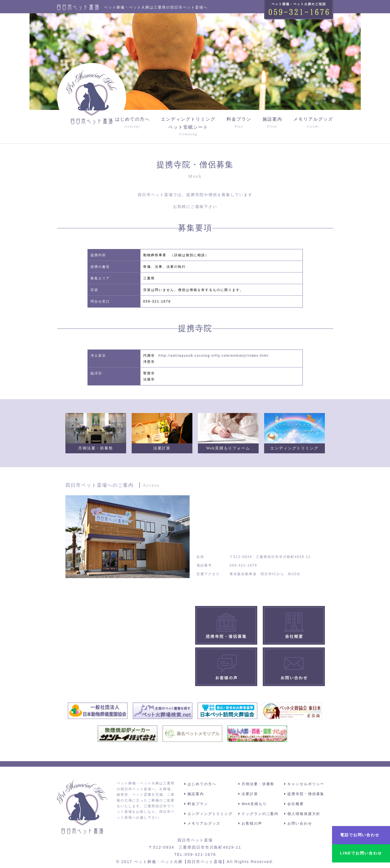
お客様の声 (252, 823)
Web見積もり (255, 804)
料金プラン (239, 123)
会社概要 (296, 804)
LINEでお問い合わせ (361, 853)
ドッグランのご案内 (261, 814)
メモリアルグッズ (313, 123)
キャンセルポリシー (306, 784)
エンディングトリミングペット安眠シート (188, 127)
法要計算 (250, 794)
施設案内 (272, 123)
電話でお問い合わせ (359, 835)
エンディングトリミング (211, 814)
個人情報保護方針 (304, 814)
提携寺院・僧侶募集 (306, 794)
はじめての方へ (132, 123)
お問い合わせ (300, 823)
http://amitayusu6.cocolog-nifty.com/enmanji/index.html (214, 356)
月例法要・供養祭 (259, 784)
